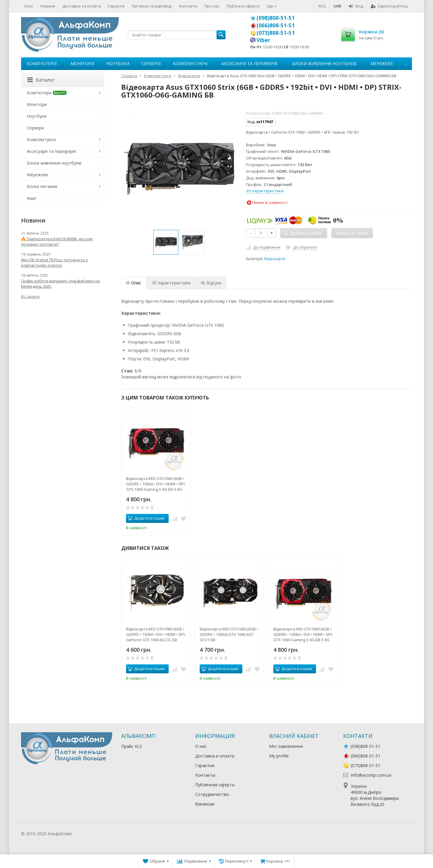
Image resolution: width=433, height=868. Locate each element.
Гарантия (205, 765)
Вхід (356, 6)
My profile (279, 756)
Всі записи (30, 297)
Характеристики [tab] (171, 283)
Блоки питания (42, 186)
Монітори (82, 64)
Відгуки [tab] (211, 283)
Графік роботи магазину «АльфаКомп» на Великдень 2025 (60, 284)
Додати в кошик (146, 518)
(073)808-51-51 (276, 33)
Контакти (188, 6)
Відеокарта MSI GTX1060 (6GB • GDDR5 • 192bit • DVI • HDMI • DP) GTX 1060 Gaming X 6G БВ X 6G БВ (155, 484)
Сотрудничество (212, 794)
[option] (166, 242)
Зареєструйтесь (390, 6)
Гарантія (116, 6)
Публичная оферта (215, 785)
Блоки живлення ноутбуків (324, 64)
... (405, 64)
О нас (201, 746)
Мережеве (382, 64)
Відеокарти (275, 259)
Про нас (212, 6)
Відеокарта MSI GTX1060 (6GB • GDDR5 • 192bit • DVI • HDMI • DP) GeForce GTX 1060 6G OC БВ (155, 634)
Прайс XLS (132, 746)
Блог (29, 6)
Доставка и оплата (215, 756)
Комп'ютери (42, 64)
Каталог (41, 80)
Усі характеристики (265, 191)
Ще (272, 6)
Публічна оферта (243, 6)
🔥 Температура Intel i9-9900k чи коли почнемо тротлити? (57, 241)
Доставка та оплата (81, 6)
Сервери (151, 64)
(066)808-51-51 (276, 25)
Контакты (205, 775)
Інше (31, 198)
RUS (322, 6)
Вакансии (205, 804)
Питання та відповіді (152, 6)
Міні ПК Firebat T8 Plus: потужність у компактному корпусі (55, 263)
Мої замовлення (286, 746)
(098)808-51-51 (276, 18)
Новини (48, 6)
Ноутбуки (118, 64)
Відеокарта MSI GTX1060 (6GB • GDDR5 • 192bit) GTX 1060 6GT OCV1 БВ (229, 634)
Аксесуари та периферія (249, 64)
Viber (263, 40)
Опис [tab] (134, 283)
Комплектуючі (190, 64)
